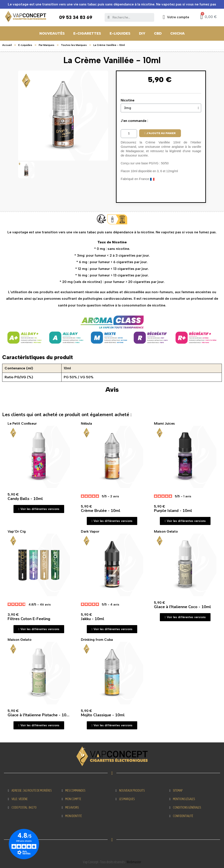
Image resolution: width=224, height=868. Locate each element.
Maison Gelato (166, 531)
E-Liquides (120, 33)
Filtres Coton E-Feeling (29, 619)
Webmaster (134, 862)
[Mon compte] (176, 17)
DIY (142, 33)
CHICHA (177, 33)
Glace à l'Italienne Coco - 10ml (182, 607)
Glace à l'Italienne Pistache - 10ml (39, 715)
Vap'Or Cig (17, 531)
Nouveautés (52, 33)
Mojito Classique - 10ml (103, 715)
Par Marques (47, 45)
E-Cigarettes (87, 33)
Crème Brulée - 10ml (101, 511)
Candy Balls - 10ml (25, 499)
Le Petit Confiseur (22, 423)
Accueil (7, 45)
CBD (158, 33)
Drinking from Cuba (97, 640)
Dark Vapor (90, 531)
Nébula (86, 423)
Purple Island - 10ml (173, 511)
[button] (160, 133)
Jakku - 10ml (93, 619)
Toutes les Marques (74, 45)
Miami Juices (164, 423)
